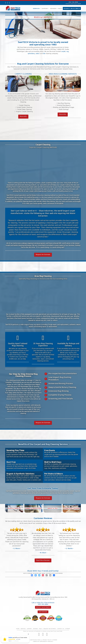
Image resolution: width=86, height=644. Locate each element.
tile (44, 53)
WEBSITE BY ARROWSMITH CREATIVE (43, 641)
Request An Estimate (43, 254)
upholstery (31, 53)
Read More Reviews (43, 560)
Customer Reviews (43, 518)
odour (38, 53)
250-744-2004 (73, 2)
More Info (23, 116)
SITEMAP (55, 640)
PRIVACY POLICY (47, 640)
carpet (63, 51)
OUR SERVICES (43, 612)
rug (67, 51)
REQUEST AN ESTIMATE (43, 607)
